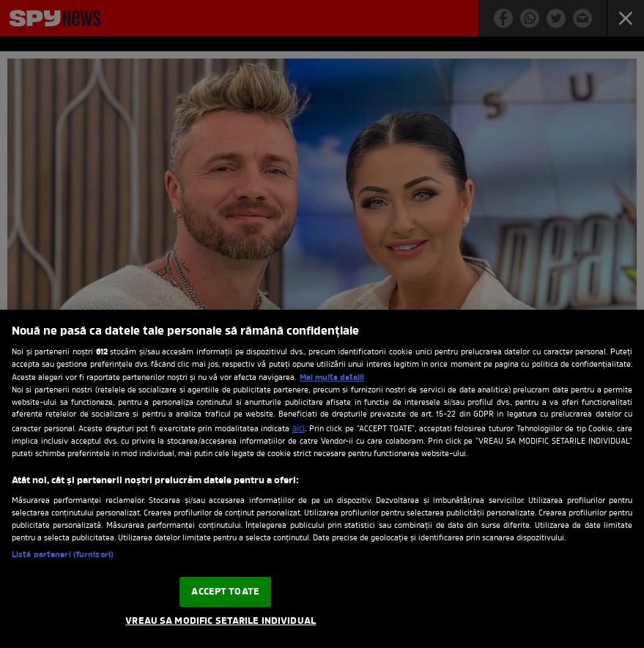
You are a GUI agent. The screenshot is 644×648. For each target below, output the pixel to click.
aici (299, 429)
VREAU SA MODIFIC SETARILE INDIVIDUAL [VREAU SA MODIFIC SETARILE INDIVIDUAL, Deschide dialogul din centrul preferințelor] (221, 621)
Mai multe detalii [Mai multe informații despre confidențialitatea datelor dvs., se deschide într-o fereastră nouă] (332, 378)
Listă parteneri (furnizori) (63, 555)
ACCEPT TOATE (225, 592)
